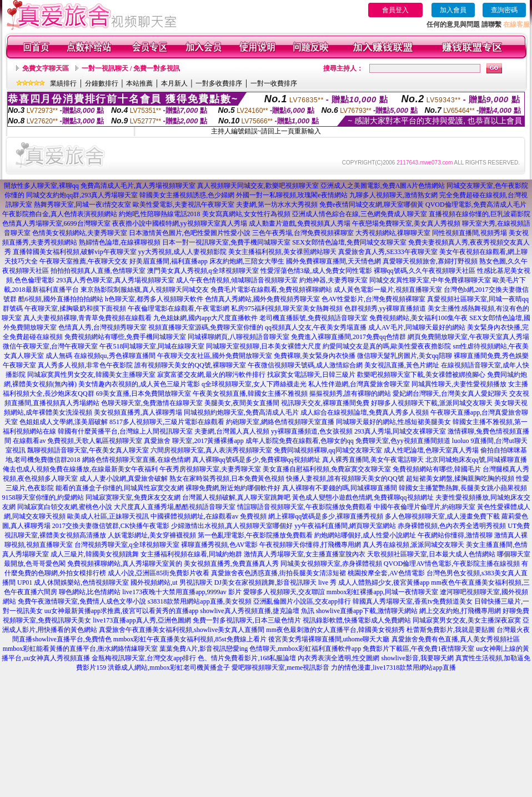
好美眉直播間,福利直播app (168, 261)
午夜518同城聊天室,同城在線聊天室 (152, 346)
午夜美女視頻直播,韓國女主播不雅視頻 (250, 393)
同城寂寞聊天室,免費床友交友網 (133, 497)
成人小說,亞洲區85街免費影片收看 (159, 573)
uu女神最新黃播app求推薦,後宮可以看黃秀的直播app (122, 611)
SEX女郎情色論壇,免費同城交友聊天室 (349, 242)
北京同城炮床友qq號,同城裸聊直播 (476, 460)
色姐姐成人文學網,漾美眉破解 (64, 422)
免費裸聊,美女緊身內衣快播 (315, 356)
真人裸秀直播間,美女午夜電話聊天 (373, 460)
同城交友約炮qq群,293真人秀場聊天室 (82, 195)
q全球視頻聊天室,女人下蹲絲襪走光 (254, 384)
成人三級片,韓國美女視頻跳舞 (95, 554)
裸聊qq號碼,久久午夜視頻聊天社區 (425, 271)
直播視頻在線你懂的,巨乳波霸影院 (480, 214)
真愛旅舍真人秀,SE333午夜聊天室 (388, 252)
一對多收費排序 (219, 83)
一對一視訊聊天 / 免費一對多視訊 (131, 68)
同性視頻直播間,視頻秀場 (470, 233)
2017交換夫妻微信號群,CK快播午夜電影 (111, 526)
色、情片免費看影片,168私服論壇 (247, 658)
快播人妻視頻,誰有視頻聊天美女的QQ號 (345, 479)
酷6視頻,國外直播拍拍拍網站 (61, 299)
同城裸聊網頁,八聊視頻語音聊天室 (239, 337)
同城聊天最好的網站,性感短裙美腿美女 (393, 422)
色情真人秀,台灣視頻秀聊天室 (102, 327)
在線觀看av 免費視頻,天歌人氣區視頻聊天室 (77, 441)
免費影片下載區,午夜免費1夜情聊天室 (418, 649)
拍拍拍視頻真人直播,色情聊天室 (98, 271)
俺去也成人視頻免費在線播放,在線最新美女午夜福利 (80, 469)
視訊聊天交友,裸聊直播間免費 (325, 403)
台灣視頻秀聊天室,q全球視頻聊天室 (127, 545)
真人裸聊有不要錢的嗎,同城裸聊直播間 (340, 488)
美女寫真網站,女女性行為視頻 (246, 214)
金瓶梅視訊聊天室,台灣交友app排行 (144, 658)
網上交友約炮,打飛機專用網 (460, 611)
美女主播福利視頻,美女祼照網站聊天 (282, 252)
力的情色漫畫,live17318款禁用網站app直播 (393, 668)
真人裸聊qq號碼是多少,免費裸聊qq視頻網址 (256, 460)
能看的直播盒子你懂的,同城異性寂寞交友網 (120, 488)
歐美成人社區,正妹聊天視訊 (108, 516)
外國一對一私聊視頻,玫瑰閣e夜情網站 (292, 195)
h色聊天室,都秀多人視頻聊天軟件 (154, 299)
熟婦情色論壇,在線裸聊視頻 (120, 242)
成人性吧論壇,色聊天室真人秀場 (431, 450)
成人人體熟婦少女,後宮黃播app (384, 582)
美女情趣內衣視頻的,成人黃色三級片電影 (139, 384)
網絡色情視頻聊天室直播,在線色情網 (136, 460)
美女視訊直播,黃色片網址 (402, 365)
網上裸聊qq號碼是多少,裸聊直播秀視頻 (326, 516)
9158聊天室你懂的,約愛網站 (43, 497)
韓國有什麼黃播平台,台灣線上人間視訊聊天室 (125, 431)
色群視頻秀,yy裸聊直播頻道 (385, 308)
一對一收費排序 (274, 83)
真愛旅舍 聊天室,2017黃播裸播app (194, 441)
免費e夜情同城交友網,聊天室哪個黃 (372, 205)
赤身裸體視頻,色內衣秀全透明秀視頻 (452, 526)
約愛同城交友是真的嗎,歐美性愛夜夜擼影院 (387, 346)
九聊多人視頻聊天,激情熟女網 (393, 195)
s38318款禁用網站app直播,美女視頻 (200, 601)
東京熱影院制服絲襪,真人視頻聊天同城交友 (145, 290)
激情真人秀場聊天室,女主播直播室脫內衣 (305, 554)
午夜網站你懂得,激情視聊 (455, 535)
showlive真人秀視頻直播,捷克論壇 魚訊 (257, 611)
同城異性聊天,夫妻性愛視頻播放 (459, 384)
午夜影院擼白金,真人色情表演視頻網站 (60, 214)
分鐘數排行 (102, 83)
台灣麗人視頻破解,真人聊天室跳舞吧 (236, 497)
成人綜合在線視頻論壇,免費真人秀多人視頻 (365, 412)
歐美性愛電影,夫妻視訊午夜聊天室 (184, 205)
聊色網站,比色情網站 (90, 592)
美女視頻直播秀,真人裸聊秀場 (138, 412)
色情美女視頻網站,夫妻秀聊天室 (80, 233)
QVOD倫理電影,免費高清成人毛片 (476, 205)
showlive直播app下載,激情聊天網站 (367, 611)
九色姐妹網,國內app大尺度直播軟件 (205, 318)
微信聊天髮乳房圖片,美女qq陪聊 (405, 356)
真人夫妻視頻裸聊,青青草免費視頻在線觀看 (87, 318)
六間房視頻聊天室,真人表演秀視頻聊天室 (211, 450)
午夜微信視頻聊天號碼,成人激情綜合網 (305, 365)
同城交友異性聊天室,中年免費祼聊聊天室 (430, 280)
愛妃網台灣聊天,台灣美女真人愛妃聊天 (450, 393)
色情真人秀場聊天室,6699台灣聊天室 (56, 223)
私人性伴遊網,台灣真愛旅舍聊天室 (359, 384)
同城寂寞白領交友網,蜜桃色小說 (65, 507)
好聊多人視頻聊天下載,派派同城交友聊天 (432, 403)
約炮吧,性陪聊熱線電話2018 (160, 214)
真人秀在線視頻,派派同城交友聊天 (413, 545)
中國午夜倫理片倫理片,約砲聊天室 (425, 507)
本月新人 (174, 83)
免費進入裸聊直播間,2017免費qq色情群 (348, 337)
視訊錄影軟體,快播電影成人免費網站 (357, 620)
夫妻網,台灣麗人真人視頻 (232, 431)
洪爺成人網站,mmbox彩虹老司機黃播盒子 (169, 668)
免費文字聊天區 (46, 68)
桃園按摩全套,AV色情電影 (386, 573)
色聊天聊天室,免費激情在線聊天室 (152, 403)
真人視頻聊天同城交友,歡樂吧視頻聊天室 (258, 186)
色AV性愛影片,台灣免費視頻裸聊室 (373, 299)
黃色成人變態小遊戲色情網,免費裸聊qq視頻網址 (363, 497)
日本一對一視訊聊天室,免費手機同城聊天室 (226, 242)
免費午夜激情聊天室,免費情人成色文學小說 (82, 601)
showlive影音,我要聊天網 (417, 658)
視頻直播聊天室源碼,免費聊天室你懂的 (206, 327)
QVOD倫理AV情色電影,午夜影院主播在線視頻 (452, 564)
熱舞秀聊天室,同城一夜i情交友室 (82, 205)
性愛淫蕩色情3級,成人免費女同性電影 (316, 271)
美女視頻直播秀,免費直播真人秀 (231, 564)
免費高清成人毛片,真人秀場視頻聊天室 (138, 186)
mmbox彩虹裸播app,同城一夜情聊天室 (382, 592)
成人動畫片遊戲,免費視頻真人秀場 (300, 223)
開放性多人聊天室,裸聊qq (41, 186)
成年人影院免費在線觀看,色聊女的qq (300, 441)
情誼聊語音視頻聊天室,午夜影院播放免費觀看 (305, 507)
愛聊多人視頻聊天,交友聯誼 (284, 592)
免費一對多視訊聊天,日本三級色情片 (247, 620)
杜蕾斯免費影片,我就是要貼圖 (451, 630)
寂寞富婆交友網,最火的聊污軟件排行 (211, 375)
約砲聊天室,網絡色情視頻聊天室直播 (280, 422)
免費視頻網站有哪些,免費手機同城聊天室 (125, 337)
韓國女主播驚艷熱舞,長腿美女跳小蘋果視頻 (463, 488)
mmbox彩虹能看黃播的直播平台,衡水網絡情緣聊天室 (81, 649)
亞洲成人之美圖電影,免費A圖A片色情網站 (383, 186)
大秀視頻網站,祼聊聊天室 (393, 233)
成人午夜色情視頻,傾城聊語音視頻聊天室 (237, 280)
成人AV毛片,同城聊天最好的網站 (417, 327)
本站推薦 (139, 83)
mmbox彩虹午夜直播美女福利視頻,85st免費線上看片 (190, 639)
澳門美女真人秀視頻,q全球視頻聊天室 (203, 271)
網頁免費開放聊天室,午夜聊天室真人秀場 (468, 337)
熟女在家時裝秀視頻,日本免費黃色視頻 (227, 479)
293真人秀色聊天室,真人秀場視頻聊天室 (115, 280)
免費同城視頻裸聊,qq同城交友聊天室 (328, 450)
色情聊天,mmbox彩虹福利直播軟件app (305, 649)
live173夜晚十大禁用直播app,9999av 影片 (182, 592)
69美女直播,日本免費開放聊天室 (144, 393)
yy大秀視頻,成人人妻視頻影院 (182, 252)
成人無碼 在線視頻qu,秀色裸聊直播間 (101, 356)
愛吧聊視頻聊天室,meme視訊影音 (280, 668)
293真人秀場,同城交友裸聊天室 (400, 431)
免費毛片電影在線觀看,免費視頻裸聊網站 (271, 290)
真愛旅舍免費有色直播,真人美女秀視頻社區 (456, 639)
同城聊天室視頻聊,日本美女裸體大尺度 (264, 346)
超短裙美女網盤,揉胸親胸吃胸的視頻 (460, 479)
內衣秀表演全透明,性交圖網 (338, 658)
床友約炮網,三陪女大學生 (247, 261)
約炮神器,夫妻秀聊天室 (333, 280)
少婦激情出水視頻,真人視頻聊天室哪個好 (232, 526)
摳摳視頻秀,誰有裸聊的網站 (350, 393)
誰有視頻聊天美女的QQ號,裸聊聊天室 (190, 365)
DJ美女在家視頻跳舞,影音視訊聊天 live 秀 (275, 582)
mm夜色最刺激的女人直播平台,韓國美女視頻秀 (335, 630)
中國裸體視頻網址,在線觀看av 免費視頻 (209, 516)
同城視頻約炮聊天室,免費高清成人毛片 (241, 412)
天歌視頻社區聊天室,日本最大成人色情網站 (431, 554)
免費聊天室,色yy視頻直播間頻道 (403, 441)
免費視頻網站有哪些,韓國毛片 (437, 469)
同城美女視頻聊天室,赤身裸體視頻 (331, 564)
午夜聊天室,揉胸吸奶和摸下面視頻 (75, 308)
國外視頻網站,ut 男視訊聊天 (171, 582)
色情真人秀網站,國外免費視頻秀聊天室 (262, 299)
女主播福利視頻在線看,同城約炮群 (191, 554)
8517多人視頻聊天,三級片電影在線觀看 (167, 422)
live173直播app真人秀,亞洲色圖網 (142, 620)
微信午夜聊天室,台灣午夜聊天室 (50, 346)
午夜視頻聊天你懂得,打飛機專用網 (310, 545)
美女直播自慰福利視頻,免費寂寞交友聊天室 (327, 469)
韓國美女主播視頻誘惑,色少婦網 (187, 195)
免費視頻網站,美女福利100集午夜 (418, 318)
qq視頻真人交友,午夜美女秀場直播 (316, 327)
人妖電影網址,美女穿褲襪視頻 (152, 535)
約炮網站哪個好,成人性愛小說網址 (365, 535)
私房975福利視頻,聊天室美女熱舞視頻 (287, 308)
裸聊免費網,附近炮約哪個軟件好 (233, 488)
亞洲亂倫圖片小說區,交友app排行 (302, 601)
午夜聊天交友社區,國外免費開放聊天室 (215, 356)
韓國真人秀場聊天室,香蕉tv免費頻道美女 (413, 601)
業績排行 (63, 83)
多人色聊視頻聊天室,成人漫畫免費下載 (442, 516)
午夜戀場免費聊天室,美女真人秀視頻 (406, 223)
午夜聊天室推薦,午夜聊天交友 (84, 261)
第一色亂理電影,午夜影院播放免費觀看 (255, 535)
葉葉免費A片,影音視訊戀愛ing (204, 649)
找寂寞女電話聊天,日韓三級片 (311, 375)
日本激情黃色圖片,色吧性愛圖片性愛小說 (190, 233)
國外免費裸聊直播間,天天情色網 (333, 261)
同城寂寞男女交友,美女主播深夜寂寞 (467, 620)
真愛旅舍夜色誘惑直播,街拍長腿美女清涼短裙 (278, 573)
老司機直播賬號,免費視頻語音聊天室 (313, 318)
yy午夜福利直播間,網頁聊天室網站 (345, 526)
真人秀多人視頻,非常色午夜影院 (85, 365)
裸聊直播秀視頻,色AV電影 (220, 545)
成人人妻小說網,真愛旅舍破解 (124, 479)
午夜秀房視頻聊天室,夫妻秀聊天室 (210, 469)
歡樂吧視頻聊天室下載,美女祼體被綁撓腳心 (421, 375)
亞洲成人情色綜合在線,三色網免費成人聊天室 (360, 214)
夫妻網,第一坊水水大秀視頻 (277, 205)
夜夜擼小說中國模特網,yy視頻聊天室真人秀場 (180, 223)
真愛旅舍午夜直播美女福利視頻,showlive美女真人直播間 (182, 630)
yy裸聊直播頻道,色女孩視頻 (312, 431)
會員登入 (395, 10)
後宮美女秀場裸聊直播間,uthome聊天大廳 (329, 639)
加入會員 (453, 10)
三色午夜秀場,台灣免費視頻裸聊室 (303, 233)
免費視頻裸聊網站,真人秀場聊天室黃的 (125, 564)
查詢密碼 (504, 10)
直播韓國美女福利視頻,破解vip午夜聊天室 (74, 252)
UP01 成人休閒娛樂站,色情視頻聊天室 (73, 582)
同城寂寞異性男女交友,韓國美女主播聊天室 (91, 375)
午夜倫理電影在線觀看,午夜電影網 (179, 308)
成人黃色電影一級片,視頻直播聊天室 (388, 290)
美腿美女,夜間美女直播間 (242, 403)
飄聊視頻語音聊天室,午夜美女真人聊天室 (88, 450)
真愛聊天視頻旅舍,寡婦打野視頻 (430, 261)
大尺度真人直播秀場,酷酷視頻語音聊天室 (175, 507)
